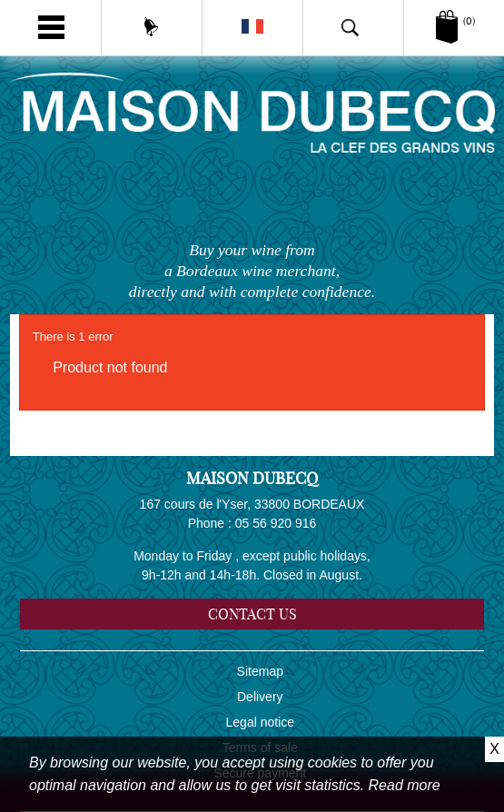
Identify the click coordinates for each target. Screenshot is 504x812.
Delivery (260, 697)
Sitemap (260, 671)
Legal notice (261, 722)
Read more (405, 785)
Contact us (252, 614)
